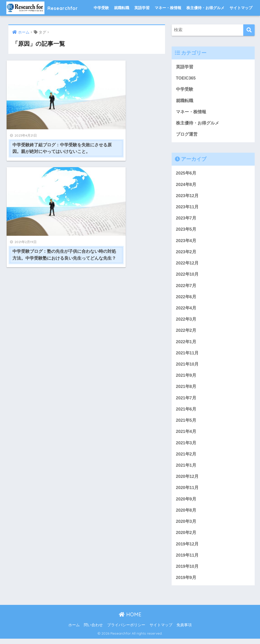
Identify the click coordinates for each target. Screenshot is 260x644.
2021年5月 (186, 424)
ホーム (74, 631)
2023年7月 (186, 220)
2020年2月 (186, 537)
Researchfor (46, 8)
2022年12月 (187, 265)
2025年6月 (186, 174)
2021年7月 (186, 401)
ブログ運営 (187, 135)
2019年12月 (187, 549)
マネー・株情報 (168, 8)
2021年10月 (187, 367)
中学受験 (101, 8)
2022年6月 (186, 299)
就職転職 (122, 8)
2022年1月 (186, 344)
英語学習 (142, 8)
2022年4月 (186, 310)
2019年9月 (186, 583)
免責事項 (184, 631)
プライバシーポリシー (126, 631)
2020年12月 (187, 481)
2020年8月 (186, 515)
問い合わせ (93, 631)
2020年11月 (187, 492)
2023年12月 (187, 197)
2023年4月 (186, 242)
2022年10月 (187, 276)
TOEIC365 (186, 78)
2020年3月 (186, 526)
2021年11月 (187, 356)
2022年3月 (186, 322)
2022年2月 (186, 333)
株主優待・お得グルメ (205, 8)
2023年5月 (186, 231)
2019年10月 (187, 571)
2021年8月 (186, 390)
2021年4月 (186, 435)
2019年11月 (187, 560)
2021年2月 (186, 458)
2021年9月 (186, 378)
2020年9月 (186, 503)
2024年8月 (186, 185)
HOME (130, 620)
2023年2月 (186, 254)
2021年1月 (186, 469)
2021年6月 (186, 412)
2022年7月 (186, 288)
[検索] (249, 30)
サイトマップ (241, 8)
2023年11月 (187, 208)
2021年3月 (186, 447)
